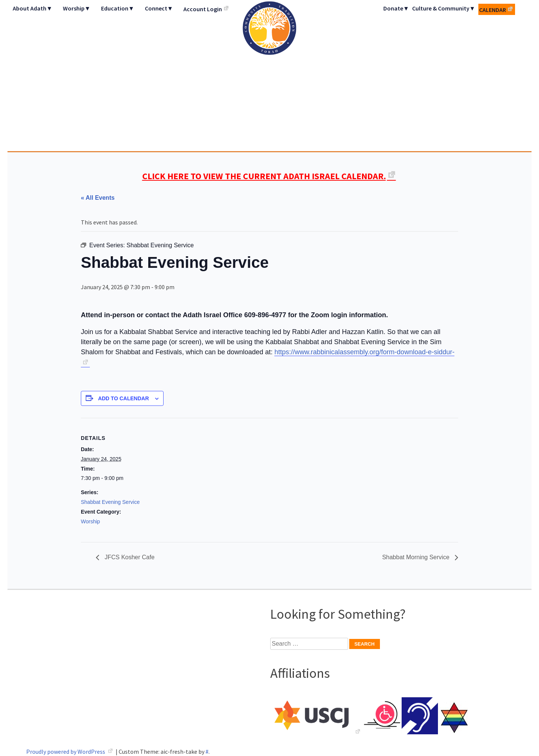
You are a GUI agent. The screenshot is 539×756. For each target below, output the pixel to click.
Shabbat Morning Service (417, 557)
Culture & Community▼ (444, 8)
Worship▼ (77, 8)
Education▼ (118, 8)
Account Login (203, 9)
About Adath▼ (33, 8)
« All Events (98, 198)
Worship (90, 521)
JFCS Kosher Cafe (129, 557)
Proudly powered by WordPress (66, 752)
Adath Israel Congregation (269, 76)
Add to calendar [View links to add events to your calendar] (124, 398)
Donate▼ (396, 8)
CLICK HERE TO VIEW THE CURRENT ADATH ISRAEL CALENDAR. (264, 176)
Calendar (493, 10)
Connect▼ (159, 8)
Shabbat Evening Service (110, 502)
